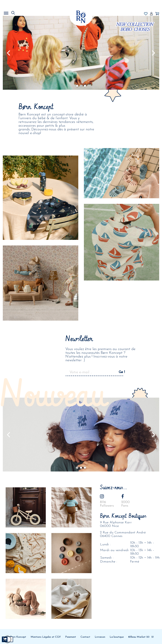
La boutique (117, 637)
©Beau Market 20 (139, 637)
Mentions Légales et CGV (46, 637)
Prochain (154, 53)
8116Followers (107, 504)
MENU (25, 12)
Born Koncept (18, 637)
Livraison (100, 637)
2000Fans (125, 504)
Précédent (8, 53)
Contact (85, 637)
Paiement (71, 637)
